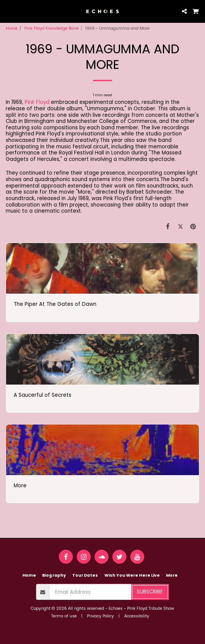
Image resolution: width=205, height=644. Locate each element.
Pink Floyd (37, 102)
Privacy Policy (100, 616)
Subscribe (150, 592)
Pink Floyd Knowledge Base (51, 28)
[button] (8, 11)
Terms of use (64, 616)
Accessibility (137, 616)
